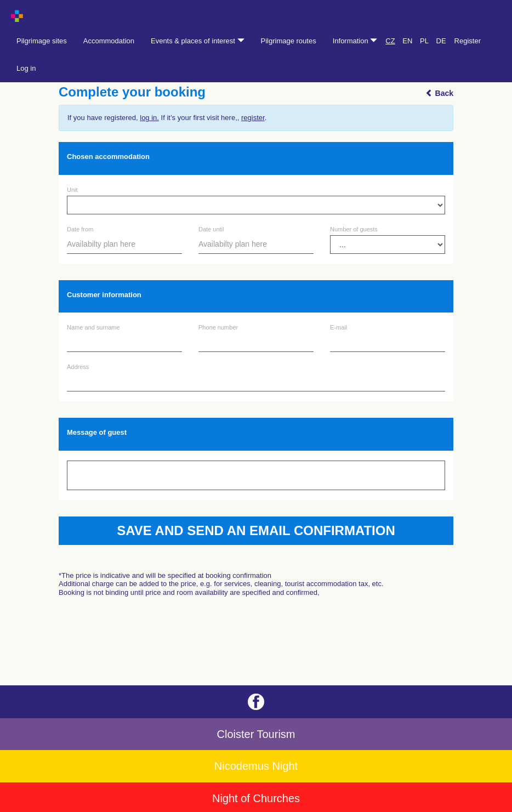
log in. (149, 118)
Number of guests (354, 229)
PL (424, 41)
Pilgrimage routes (289, 41)
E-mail (339, 328)
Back (439, 93)
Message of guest (97, 432)
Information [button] (355, 41)
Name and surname (93, 328)
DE (441, 41)
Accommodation (109, 41)
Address (78, 367)
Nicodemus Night (256, 766)
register (253, 118)
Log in (26, 68)
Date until (211, 229)
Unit (72, 190)
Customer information (104, 295)
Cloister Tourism (256, 734)
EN (407, 41)
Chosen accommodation (108, 157)
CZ (390, 41)
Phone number (218, 328)
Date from (80, 229)
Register (468, 41)
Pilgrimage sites (42, 41)
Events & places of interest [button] (198, 41)
